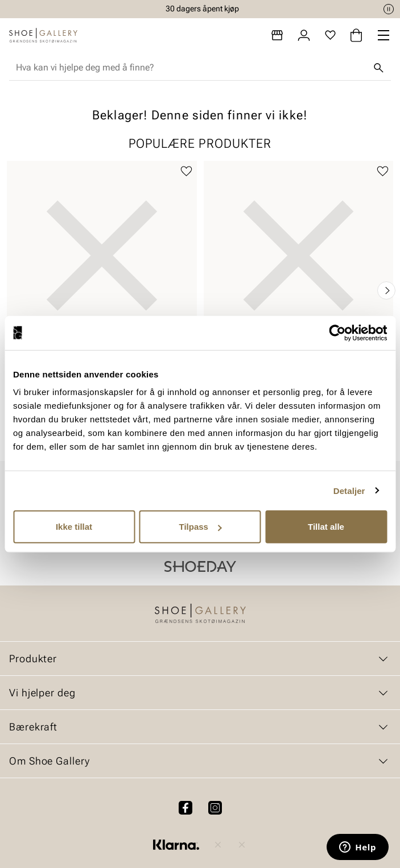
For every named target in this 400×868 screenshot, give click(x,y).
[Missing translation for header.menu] (383, 35)
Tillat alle (326, 527)
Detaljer (349, 490)
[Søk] (378, 68)
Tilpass (201, 527)
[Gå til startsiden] (43, 35)
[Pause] (389, 9)
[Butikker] (277, 35)
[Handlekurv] (356, 35)
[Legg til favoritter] (186, 171)
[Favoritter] (330, 35)
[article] (102, 279)
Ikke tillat (74, 527)
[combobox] (191, 68)
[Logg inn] (304, 35)
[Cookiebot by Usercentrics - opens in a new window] (337, 333)
